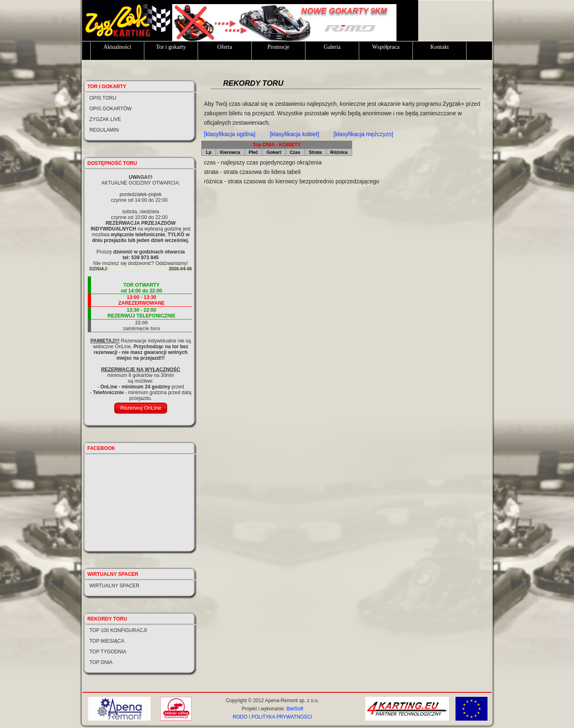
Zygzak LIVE (105, 119)
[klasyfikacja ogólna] (230, 134)
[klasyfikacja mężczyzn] (363, 134)
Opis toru (103, 98)
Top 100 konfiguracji (118, 630)
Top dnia (101, 662)
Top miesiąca (107, 641)
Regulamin (104, 130)
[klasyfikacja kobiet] (295, 134)
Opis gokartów (110, 109)
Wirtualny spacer (114, 586)
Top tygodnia (108, 652)
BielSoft (295, 709)
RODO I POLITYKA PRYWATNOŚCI (272, 717)
